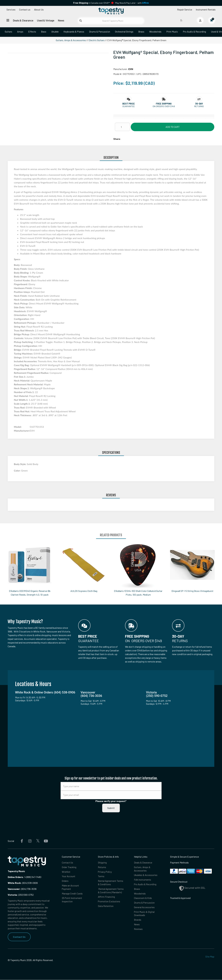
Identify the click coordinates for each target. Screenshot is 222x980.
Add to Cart (173, 127)
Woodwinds (155, 32)
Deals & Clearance (23, 20)
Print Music (172, 32)
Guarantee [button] (129, 106)
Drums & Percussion (100, 32)
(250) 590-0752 (21, 895)
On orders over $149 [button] (164, 106)
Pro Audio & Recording (194, 32)
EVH (131, 69)
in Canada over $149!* (91, 3)
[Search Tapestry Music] (111, 21)
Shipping (102, 862)
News (61, 20)
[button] (129, 104)
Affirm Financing (106, 897)
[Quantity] (122, 127)
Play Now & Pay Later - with (132, 3)
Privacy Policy (105, 872)
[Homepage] (111, 11)
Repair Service (185, 9)
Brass (141, 32)
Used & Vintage (46, 20)
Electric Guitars (97, 40)
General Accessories (144, 908)
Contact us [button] (25, 9)
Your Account (69, 876)
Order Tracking (69, 867)
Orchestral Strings (124, 32)
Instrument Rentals (206, 9)
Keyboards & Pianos (74, 32)
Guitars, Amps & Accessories (71, 40)
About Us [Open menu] (39, 9)
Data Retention (106, 907)
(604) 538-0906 (23, 883)
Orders (65, 881)
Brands (138, 921)
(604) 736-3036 (22, 889)
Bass (44, 32)
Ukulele (55, 32)
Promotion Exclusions (109, 902)
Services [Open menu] (11, 9)
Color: (17, 471)
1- (25, 877)
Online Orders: (16, 877)
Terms (101, 876)
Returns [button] (199, 106)
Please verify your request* (111, 801)
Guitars (8, 32)
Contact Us (19, 937)
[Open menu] (8, 20)
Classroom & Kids (143, 899)
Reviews (138, 930)
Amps (20, 32)
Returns (102, 867)
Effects (32, 32)
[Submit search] (81, 21)
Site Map (210, 956)
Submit (111, 808)
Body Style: (20, 464)
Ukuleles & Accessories (146, 875)
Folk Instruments (143, 880)
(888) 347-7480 (34, 877)
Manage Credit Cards (72, 894)
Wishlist (66, 872)
